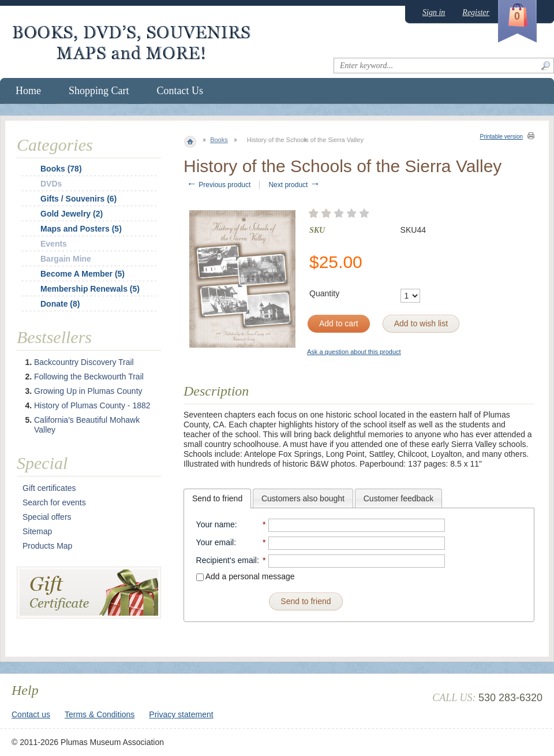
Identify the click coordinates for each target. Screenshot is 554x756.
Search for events (54, 502)
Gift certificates (49, 488)
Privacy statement (181, 714)
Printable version (501, 137)
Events (54, 244)
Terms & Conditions (100, 714)
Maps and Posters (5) (81, 229)
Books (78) (61, 169)
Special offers (47, 517)
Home (28, 91)
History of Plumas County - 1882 (92, 405)
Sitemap (37, 531)
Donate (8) (60, 304)
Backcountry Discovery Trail (84, 362)
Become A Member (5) (83, 274)
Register (476, 12)
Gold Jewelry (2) (72, 214)
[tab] (217, 498)
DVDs (51, 184)
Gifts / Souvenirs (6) (78, 199)
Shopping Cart (99, 91)
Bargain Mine (66, 259)
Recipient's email (227, 560)
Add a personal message (246, 576)
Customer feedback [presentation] (398, 498)
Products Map (47, 546)
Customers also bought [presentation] (303, 498)
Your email (215, 542)
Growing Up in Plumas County (88, 391)
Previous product (218, 185)
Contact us (31, 714)
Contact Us (180, 91)
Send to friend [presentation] (217, 498)
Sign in (434, 12)
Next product (294, 185)
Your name (216, 524)
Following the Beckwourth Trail (89, 377)
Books (219, 140)
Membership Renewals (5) (90, 289)
